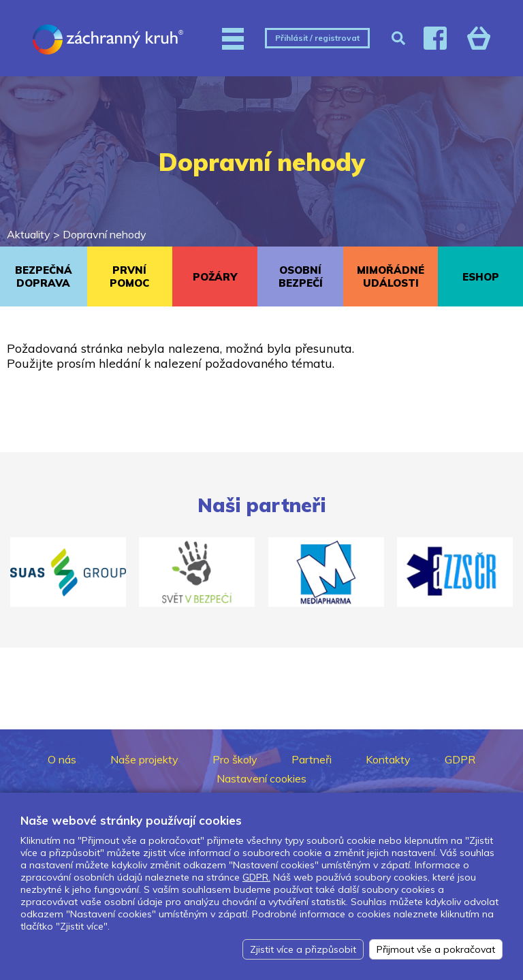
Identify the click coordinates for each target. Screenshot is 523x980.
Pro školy (235, 759)
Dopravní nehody (105, 234)
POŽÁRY (215, 277)
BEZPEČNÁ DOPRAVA (44, 276)
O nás (62, 759)
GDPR (460, 759)
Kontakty (388, 759)
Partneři (312, 759)
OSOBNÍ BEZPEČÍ (301, 276)
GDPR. (256, 877)
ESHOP (481, 277)
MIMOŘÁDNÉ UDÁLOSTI (391, 276)
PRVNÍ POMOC (129, 276)
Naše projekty (144, 759)
